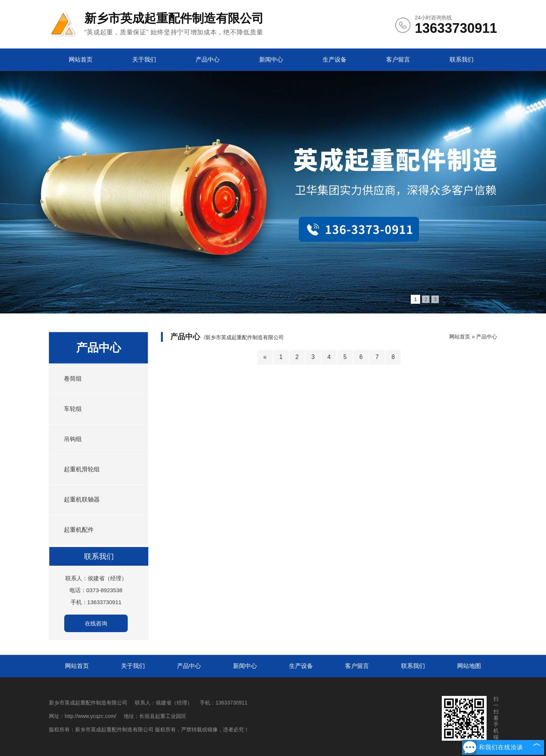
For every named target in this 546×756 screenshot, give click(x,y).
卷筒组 (73, 379)
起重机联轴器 (82, 499)
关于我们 (144, 60)
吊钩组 (73, 439)
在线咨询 (96, 623)
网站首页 (81, 60)
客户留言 (398, 60)
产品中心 (208, 60)
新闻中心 (271, 60)
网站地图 (469, 666)
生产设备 (335, 60)
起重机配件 (79, 530)
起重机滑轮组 (82, 469)
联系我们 (462, 60)
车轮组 (73, 409)
